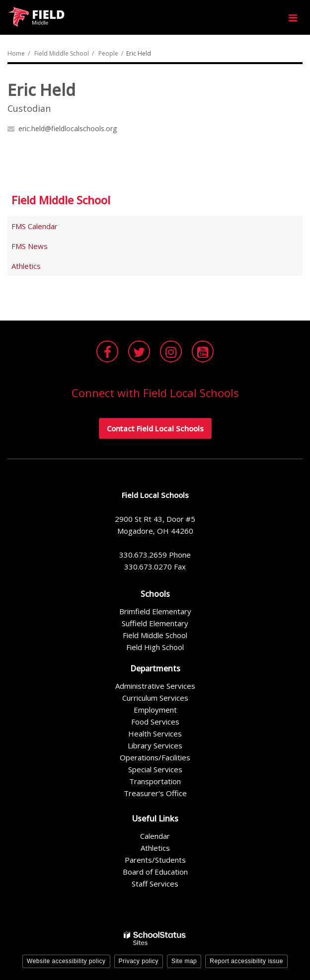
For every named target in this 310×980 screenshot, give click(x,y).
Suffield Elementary (155, 623)
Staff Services (155, 884)
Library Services (155, 745)
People (108, 53)
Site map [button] (184, 961)
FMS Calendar (35, 226)
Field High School (155, 647)
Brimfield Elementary (155, 611)
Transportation (155, 781)
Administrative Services (155, 686)
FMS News (30, 246)
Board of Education (155, 872)
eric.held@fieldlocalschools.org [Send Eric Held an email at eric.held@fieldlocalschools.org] (68, 128)
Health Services (155, 734)
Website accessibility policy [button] (66, 961)
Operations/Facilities (155, 757)
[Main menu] (293, 17)
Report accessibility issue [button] (246, 961)
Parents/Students (155, 860)
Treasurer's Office (155, 793)
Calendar (155, 836)
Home (16, 53)
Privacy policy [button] (139, 961)
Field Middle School (62, 53)
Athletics (26, 266)
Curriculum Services (155, 698)
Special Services (155, 769)
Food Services (155, 722)
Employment (155, 710)
